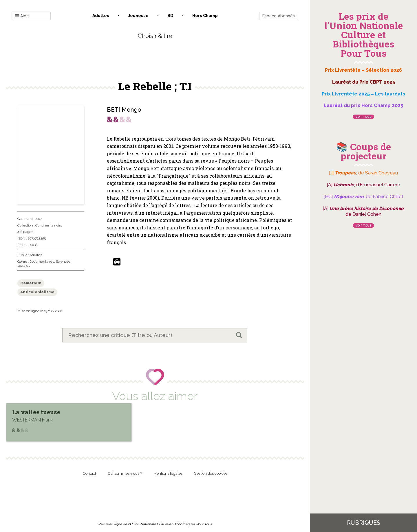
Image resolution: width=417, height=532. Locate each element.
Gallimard (25, 219)
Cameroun (31, 283)
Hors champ (205, 16)
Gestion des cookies (211, 473)
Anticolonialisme (37, 292)
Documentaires (42, 262)
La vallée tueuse (36, 412)
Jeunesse (138, 16)
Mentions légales (168, 473)
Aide (22, 16)
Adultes (101, 16)
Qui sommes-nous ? (125, 473)
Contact (89, 473)
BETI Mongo (124, 110)
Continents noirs (49, 225)
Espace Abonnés (279, 16)
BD (170, 16)
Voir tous (363, 117)
